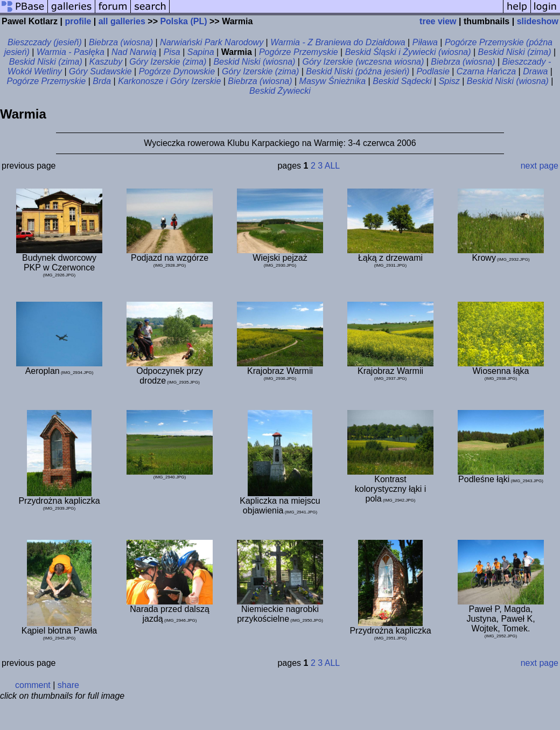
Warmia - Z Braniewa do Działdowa (338, 42)
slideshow (538, 21)
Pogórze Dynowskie (177, 71)
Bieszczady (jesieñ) (45, 42)
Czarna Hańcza (486, 71)
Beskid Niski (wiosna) (254, 62)
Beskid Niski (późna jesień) (358, 71)
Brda (102, 81)
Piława (425, 42)
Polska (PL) (183, 21)
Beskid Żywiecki (280, 91)
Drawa (535, 71)
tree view (438, 21)
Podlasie (433, 71)
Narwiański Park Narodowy (212, 42)
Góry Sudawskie (100, 71)
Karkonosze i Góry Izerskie (169, 81)
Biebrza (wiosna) (121, 42)
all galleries (122, 21)
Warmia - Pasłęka (71, 52)
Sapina (201, 52)
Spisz (449, 81)
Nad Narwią (134, 52)
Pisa (172, 52)
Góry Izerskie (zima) (168, 62)
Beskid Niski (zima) (515, 52)
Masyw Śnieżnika (333, 81)
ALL (332, 166)
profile (78, 21)
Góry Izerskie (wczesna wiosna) (363, 62)
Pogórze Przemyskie (299, 52)
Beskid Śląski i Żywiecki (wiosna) (408, 52)
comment (33, 685)
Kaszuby (106, 62)
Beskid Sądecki (402, 81)
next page (540, 166)
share (68, 685)
